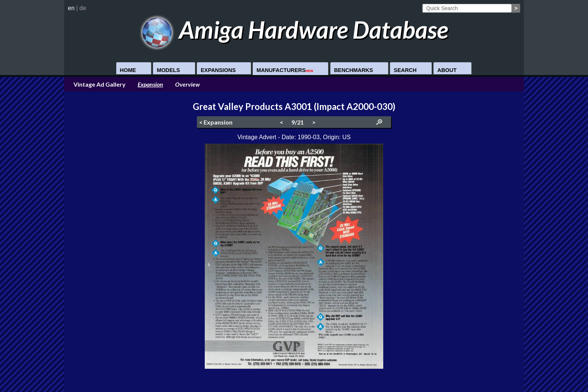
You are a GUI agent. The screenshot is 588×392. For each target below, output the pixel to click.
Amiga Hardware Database (294, 29)
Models (168, 70)
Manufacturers (285, 70)
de (83, 8)
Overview (187, 84)
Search (405, 70)
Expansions (218, 70)
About (447, 70)
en (71, 8)
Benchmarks (354, 70)
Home (128, 70)
